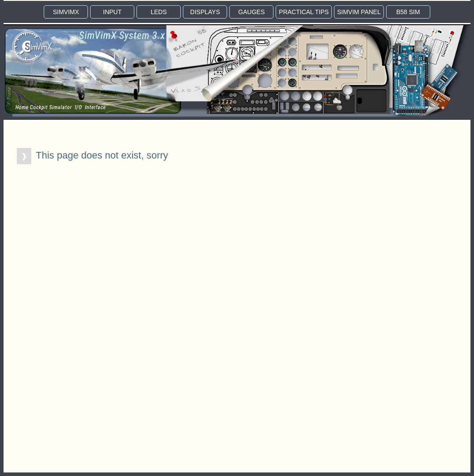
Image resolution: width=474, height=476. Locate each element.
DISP (205, 12)
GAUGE (251, 12)
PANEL (359, 12)
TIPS (304, 12)
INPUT (112, 12)
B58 (408, 12)
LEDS (159, 12)
